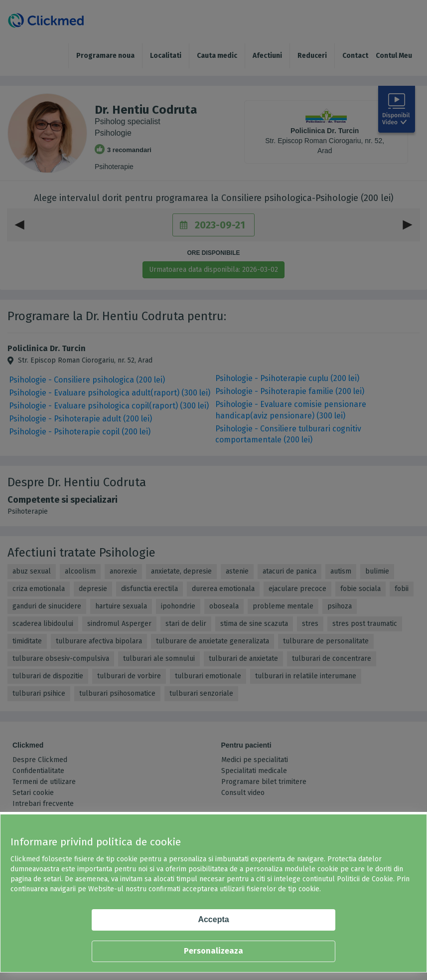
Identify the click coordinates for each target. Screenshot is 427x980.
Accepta (213, 919)
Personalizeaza (213, 951)
